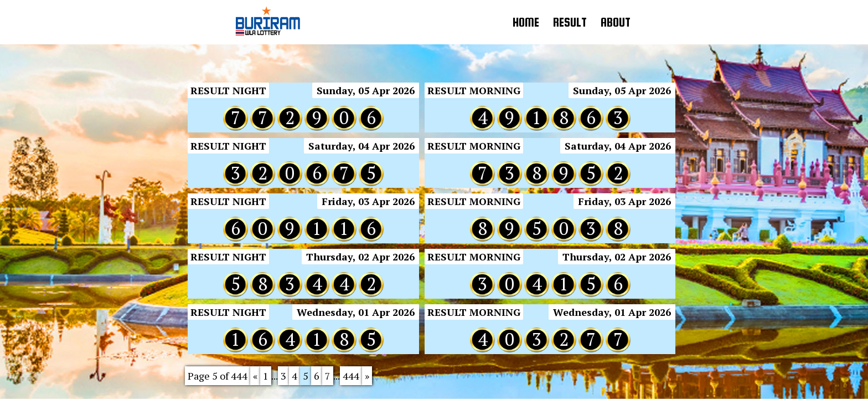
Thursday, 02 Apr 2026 (360, 257)
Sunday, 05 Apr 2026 (366, 90)
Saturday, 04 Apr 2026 (361, 146)
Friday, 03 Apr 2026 (368, 201)
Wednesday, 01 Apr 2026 (356, 312)
